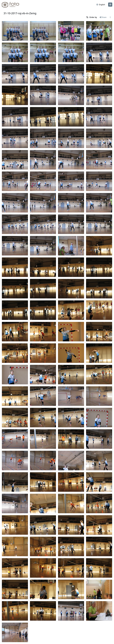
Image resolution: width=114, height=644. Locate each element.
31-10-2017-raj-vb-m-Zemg (20, 13)
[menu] (110, 5)
